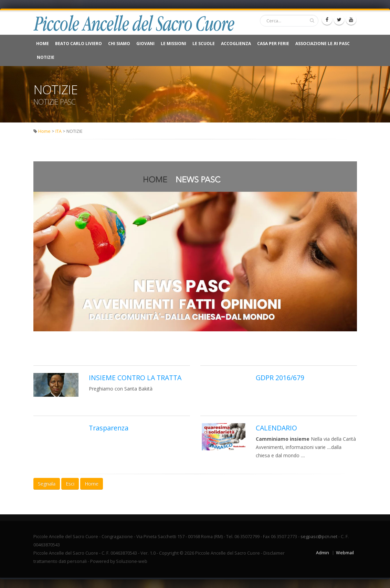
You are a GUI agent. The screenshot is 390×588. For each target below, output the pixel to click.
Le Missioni (173, 44)
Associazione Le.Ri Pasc (323, 44)
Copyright (169, 553)
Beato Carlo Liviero (78, 44)
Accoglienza (236, 44)
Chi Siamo (119, 44)
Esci (70, 484)
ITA (59, 131)
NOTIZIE (46, 57)
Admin (323, 553)
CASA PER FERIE (273, 44)
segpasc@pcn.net (319, 537)
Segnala (47, 484)
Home (43, 44)
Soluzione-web (132, 561)
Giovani (145, 44)
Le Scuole (204, 44)
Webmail (345, 553)
